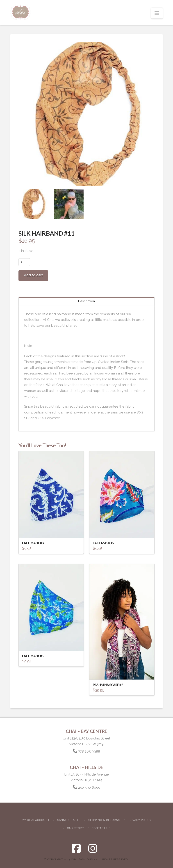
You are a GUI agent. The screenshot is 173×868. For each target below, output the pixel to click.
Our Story (75, 828)
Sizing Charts (69, 820)
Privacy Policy (140, 820)
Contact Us (101, 828)
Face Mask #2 (104, 543)
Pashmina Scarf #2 (108, 685)
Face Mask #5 (33, 656)
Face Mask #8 (33, 543)
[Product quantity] (24, 262)
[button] (157, 13)
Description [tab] (86, 301)
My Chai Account (36, 820)
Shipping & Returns (104, 820)
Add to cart (33, 275)
